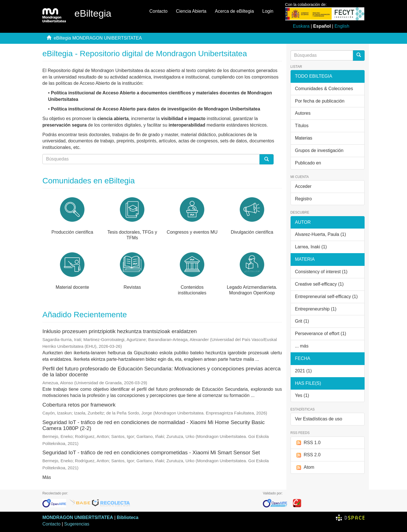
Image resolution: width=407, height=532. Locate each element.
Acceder (303, 186)
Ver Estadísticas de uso (319, 419)
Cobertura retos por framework (79, 405)
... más (302, 346)
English (342, 26)
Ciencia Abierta (191, 11)
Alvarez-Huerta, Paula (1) (321, 234)
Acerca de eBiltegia (234, 11)
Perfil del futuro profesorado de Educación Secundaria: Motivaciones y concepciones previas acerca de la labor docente (162, 372)
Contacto (159, 11)
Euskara (301, 26)
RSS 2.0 (308, 455)
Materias (304, 138)
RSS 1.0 (308, 443)
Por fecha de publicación (320, 101)
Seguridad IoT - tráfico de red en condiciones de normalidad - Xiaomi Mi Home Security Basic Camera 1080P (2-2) (153, 425)
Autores (303, 113)
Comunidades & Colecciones (324, 89)
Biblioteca (127, 517)
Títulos (302, 126)
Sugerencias (77, 524)
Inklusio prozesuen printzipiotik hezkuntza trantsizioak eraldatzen (120, 331)
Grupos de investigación (319, 150)
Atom (305, 467)
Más (47, 477)
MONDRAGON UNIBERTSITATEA (78, 517)
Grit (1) (302, 321)
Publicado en (308, 163)
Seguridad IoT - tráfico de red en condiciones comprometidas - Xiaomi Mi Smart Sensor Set (151, 452)
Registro (304, 199)
